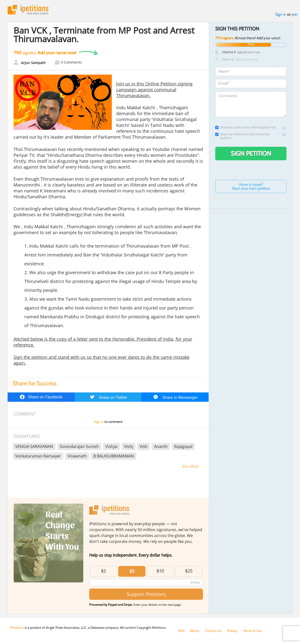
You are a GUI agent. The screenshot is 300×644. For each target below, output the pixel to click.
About (195, 631)
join (295, 14)
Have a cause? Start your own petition (251, 186)
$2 (103, 571)
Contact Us (213, 631)
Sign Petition (251, 153)
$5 (132, 571)
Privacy (232, 631)
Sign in (281, 14)
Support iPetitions (146, 594)
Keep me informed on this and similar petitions (243, 136)
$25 (189, 571)
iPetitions (28, 10)
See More (190, 466)
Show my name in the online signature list (246, 127)
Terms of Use (252, 631)
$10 (160, 571)
